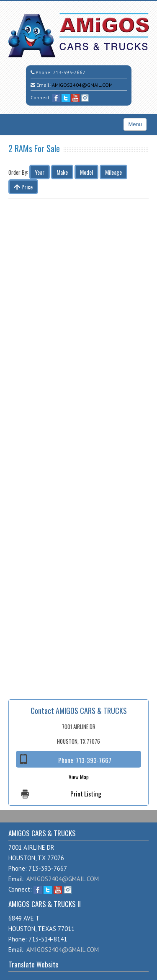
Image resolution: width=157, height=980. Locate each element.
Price (23, 187)
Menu (135, 124)
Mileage (113, 172)
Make (62, 172)
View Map (79, 777)
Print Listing (86, 794)
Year (40, 172)
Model (86, 172)
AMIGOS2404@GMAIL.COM (82, 85)
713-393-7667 (69, 72)
